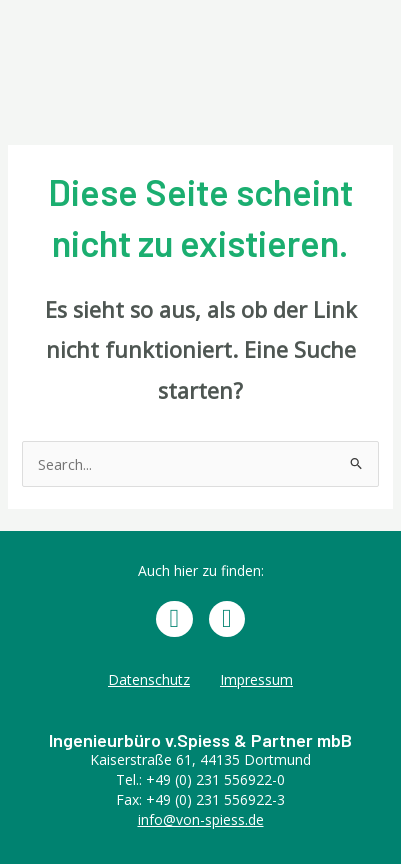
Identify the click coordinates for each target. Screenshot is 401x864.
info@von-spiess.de (201, 819)
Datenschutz (149, 679)
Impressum (256, 679)
